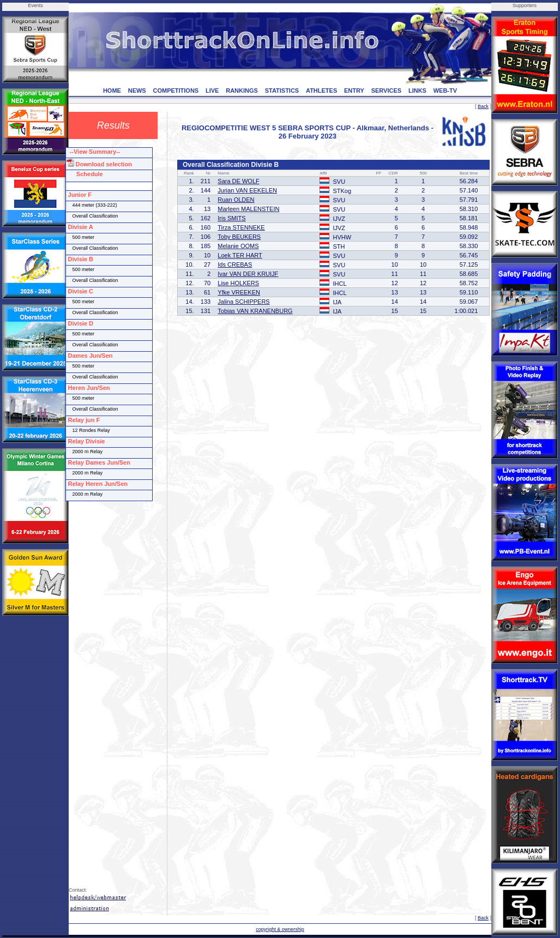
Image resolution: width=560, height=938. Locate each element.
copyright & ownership (280, 929)
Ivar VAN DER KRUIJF (248, 274)
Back (483, 106)
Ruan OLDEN (236, 200)
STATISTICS (282, 91)
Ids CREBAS (235, 264)
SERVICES (386, 91)
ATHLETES (321, 91)
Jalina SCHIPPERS (243, 302)
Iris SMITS (231, 218)
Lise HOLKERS (238, 283)
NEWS (137, 91)
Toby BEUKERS (239, 237)
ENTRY (354, 91)
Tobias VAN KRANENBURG (255, 311)
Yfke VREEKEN (239, 292)
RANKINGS (242, 91)
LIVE (212, 91)
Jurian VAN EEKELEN (247, 190)
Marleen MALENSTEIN (248, 209)
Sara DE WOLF (238, 181)
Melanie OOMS (238, 246)
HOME (112, 91)
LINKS (417, 91)
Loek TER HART (240, 255)
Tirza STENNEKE (241, 227)
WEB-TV (445, 91)
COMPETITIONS (176, 91)
